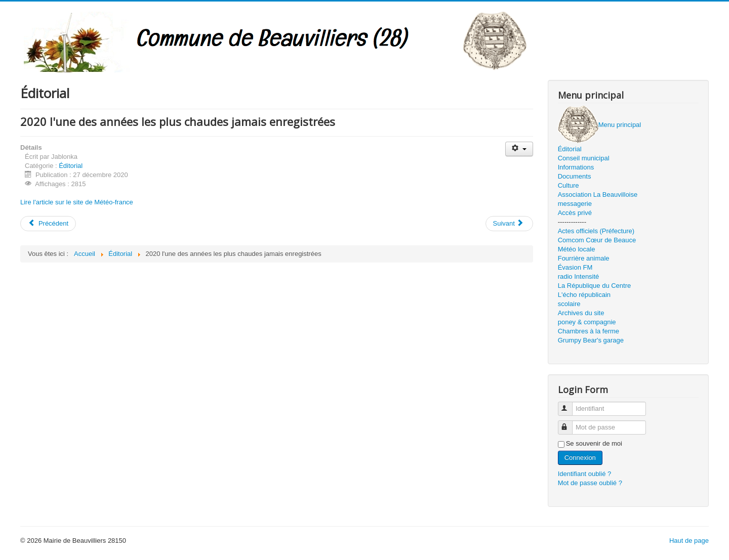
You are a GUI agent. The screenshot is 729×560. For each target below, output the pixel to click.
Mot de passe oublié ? (590, 483)
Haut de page (689, 541)
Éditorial (71, 166)
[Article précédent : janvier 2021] (48, 224)
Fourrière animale (584, 258)
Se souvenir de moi (594, 443)
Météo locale (577, 249)
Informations (576, 167)
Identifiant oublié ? (585, 474)
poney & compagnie (587, 322)
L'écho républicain (584, 295)
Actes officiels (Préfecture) (596, 231)
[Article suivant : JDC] (509, 224)
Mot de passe (570, 423)
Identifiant (570, 404)
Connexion (580, 458)
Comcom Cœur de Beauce (597, 240)
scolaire (569, 304)
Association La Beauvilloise (598, 195)
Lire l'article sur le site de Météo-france (77, 202)
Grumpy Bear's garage (591, 340)
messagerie (575, 204)
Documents (575, 176)
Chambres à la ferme (589, 331)
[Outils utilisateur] (519, 149)
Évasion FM (575, 267)
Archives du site (581, 313)
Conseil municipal (584, 158)
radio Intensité (579, 276)
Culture (569, 185)
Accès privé (575, 213)
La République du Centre (595, 286)
